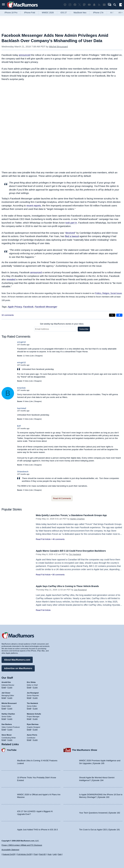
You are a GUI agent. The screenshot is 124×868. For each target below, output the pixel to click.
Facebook (28, 307)
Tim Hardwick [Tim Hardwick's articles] (32, 702)
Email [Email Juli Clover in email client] (4, 696)
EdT (19, 426)
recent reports (34, 206)
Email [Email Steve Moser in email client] (4, 738)
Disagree (39, 356)
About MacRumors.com (17, 658)
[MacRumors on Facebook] (75, 5)
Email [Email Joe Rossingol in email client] (29, 696)
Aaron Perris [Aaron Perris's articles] (32, 733)
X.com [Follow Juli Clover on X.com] (10, 696)
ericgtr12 (21, 342)
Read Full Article (43, 539)
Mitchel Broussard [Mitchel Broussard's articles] (9, 702)
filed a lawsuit (72, 236)
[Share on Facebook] (119, 315)
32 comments (8, 315)
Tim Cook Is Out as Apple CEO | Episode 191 (100, 828)
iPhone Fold (30, 13)
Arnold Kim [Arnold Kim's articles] (6, 681)
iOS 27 (64, 13)
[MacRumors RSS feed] (99, 5)
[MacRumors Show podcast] (65, 5)
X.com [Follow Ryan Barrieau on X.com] (35, 728)
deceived (70, 233)
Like (32, 356)
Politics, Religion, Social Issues (108, 293)
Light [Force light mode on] (55, 854)
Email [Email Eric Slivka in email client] (29, 686)
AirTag (113, 13)
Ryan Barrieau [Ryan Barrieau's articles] (33, 723)
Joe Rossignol (80, 590)
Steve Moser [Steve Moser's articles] (7, 733)
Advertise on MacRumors (18, 667)
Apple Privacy (15, 307)
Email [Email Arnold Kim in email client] (4, 686)
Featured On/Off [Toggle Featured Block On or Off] (9, 854)
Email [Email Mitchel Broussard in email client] (4, 707)
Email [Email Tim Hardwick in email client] (29, 707)
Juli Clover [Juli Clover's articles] (6, 691)
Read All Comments (62, 498)
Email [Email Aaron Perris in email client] (29, 738)
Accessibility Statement (10, 850)
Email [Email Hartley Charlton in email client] (4, 717)
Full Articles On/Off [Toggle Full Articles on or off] (24, 854)
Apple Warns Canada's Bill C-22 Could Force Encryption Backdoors (78, 551)
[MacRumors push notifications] (94, 5)
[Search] (116, 5)
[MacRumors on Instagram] (70, 5)
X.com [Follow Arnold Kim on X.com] (10, 686)
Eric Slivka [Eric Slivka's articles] (31, 681)
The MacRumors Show (85, 749)
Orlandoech (23, 472)
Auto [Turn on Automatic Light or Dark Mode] (50, 854)
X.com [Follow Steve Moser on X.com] (10, 738)
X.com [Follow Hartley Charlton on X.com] (10, 717)
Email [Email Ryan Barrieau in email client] (29, 728)
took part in (71, 223)
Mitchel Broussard (58, 47)
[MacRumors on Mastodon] (84, 5)
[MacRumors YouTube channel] (89, 5)
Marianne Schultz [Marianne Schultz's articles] (34, 712)
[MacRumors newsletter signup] (104, 5)
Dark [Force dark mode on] (60, 854)
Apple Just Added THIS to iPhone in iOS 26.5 (37, 828)
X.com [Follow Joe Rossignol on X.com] (35, 696)
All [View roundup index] (120, 13)
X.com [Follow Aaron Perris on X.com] (35, 738)
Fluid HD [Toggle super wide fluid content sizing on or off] (42, 854)
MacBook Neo (80, 13)
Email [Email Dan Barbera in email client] (4, 728)
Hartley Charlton (77, 519)
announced (25, 55)
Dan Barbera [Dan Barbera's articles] (7, 723)
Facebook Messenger (46, 307)
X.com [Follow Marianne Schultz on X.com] (35, 717)
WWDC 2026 (48, 13)
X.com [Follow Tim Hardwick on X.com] (35, 707)
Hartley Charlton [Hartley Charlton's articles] (8, 712)
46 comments (58, 539)
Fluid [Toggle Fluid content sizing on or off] (36, 854)
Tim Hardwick (75, 554)
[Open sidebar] (121, 5)
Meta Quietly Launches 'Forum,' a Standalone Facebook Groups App (79, 515)
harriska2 (22, 408)
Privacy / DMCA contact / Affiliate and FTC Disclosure (22, 845)
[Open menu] (3, 5)
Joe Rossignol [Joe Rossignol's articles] (33, 691)
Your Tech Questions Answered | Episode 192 (100, 811)
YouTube (12, 749)
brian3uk (21, 388)
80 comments (58, 575)
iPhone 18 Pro (11, 13)
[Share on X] (112, 315)
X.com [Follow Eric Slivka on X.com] (35, 686)
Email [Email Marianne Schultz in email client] (29, 717)
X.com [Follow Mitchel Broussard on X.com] (10, 707)
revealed (11, 279)
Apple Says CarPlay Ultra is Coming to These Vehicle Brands (74, 586)
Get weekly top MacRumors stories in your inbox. (62, 324)
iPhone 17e (98, 13)
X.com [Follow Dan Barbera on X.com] (10, 728)
